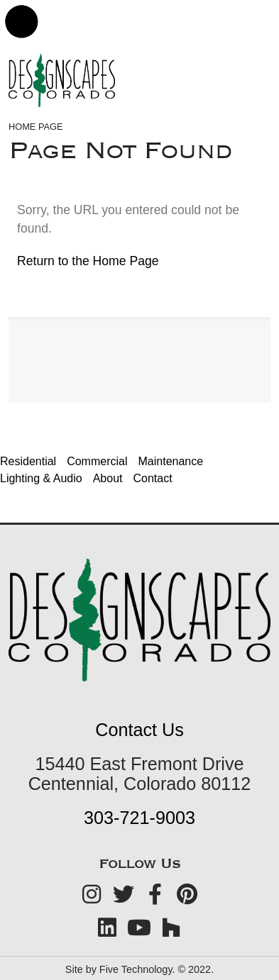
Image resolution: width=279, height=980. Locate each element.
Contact (152, 478)
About (108, 478)
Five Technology (136, 969)
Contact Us (139, 730)
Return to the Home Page (88, 261)
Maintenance (171, 461)
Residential (28, 461)
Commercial (97, 461)
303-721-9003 (139, 818)
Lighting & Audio (41, 478)
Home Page (36, 127)
